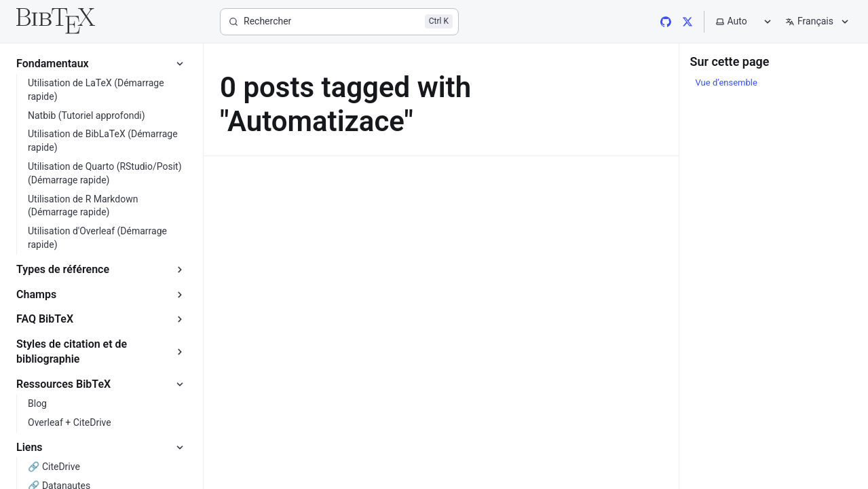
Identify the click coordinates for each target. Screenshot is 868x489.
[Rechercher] (339, 22)
